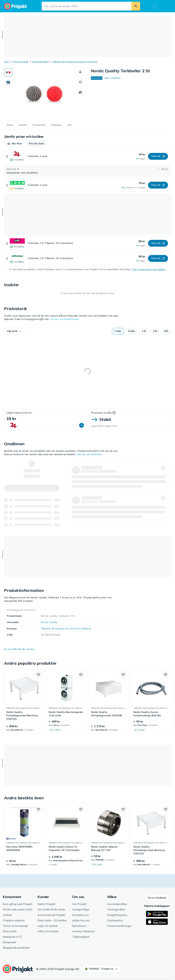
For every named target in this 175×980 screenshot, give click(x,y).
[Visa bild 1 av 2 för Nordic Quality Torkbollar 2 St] (8, 72)
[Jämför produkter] (80, 92)
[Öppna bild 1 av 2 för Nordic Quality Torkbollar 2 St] (44, 94)
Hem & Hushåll (21, 62)
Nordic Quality (49, 622)
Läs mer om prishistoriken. (65, 319)
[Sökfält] (86, 6)
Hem (7, 62)
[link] (24, 701)
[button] (80, 72)
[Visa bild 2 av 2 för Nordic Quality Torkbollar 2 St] (8, 83)
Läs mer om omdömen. (90, 454)
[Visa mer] (7, 156)
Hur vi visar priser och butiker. (149, 269)
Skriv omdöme (112, 78)
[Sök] (136, 6)
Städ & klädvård (40, 62)
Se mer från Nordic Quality (19, 649)
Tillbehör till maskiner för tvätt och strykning (75, 62)
